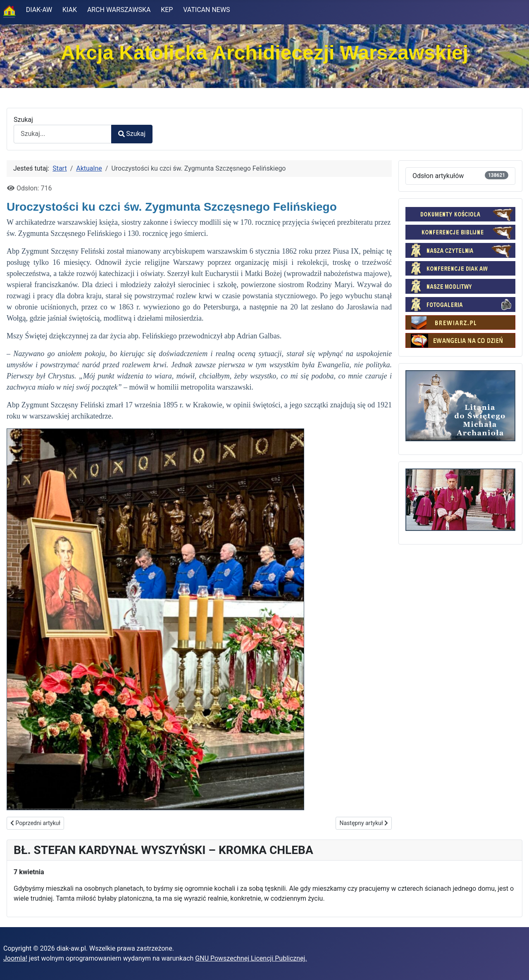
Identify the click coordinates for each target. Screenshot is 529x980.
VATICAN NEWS (206, 10)
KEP (167, 10)
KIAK (70, 10)
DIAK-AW (39, 10)
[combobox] (63, 134)
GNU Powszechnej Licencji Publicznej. (251, 958)
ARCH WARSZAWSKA (119, 10)
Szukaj (23, 120)
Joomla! (15, 958)
